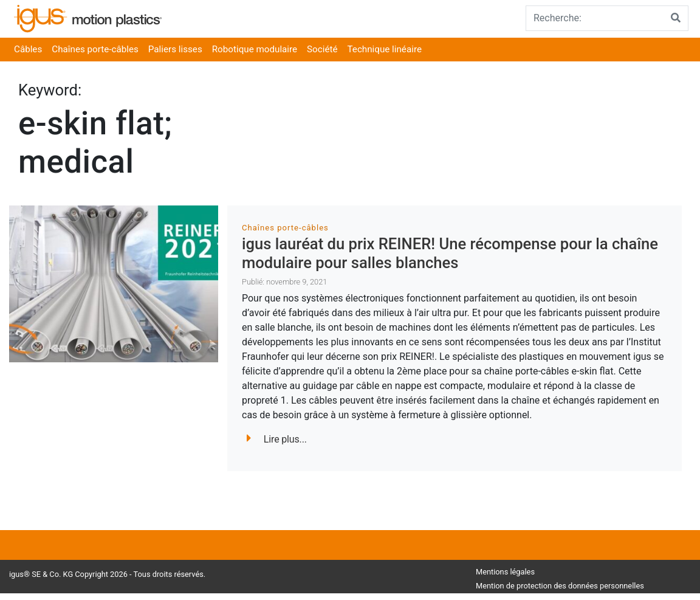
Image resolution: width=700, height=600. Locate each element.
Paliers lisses (175, 49)
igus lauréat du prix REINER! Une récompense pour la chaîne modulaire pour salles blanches (450, 253)
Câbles (28, 49)
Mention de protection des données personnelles (560, 586)
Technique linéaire (385, 49)
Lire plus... (277, 439)
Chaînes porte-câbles (95, 49)
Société (322, 49)
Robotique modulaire (255, 49)
